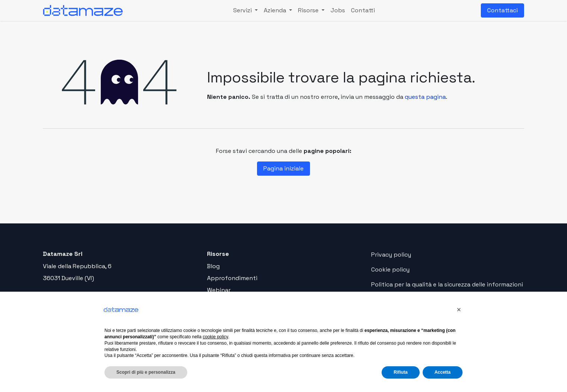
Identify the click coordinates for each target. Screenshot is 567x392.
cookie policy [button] (215, 337)
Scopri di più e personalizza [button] (146, 372)
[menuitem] (245, 10)
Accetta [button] (443, 372)
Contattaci (502, 10)
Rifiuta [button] (400, 372)
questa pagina (425, 97)
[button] (459, 310)
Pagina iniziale (283, 168)
